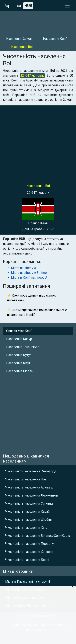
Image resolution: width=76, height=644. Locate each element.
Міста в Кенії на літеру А (29, 278)
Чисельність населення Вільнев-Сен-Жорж (38, 536)
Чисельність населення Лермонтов (32, 495)
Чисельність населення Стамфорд (31, 471)
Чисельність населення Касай (27, 512)
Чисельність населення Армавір (29, 487)
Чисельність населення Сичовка (29, 503)
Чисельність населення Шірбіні (28, 520)
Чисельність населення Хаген (27, 528)
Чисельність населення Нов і (27, 479)
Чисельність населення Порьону (29, 544)
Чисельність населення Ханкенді (30, 552)
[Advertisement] (37, 22)
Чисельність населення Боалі (27, 560)
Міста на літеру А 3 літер (29, 273)
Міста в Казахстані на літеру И (28, 582)
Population (18, 6)
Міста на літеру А (23, 268)
